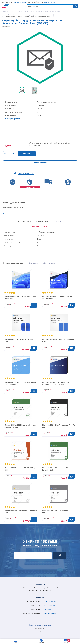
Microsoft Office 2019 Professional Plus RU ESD (21, 512)
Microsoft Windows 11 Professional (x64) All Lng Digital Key (58, 298)
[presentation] (40, 227)
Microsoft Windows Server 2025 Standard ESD (20, 340)
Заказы (41, 643)
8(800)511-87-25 (49, 2)
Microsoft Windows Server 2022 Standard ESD (58, 340)
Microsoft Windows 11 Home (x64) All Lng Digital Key (20, 298)
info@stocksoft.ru (20, 2)
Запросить (27, 154)
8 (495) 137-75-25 (50, 605)
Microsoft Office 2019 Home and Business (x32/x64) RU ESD (58, 469)
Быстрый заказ (40, 163)
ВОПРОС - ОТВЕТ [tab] (40, 227)
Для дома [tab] (33, 263)
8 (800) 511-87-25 (50, 601)
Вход (16, 643)
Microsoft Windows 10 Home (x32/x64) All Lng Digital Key (20, 383)
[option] (22, 90)
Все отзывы (7, 214)
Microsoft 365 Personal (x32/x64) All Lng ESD (20, 469)
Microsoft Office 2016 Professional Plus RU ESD (59, 512)
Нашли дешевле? (26, 173)
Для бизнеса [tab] (49, 263)
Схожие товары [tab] (43, 222)
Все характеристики (13, 119)
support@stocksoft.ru (51, 613)
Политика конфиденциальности (40, 631)
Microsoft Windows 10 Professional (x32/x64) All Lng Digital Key (56, 383)
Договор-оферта (40, 629)
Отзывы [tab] (59, 222)
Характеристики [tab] (25, 222)
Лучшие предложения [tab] (13, 263)
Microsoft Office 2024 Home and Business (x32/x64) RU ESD (20, 426)
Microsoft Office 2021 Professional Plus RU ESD (59, 426)
